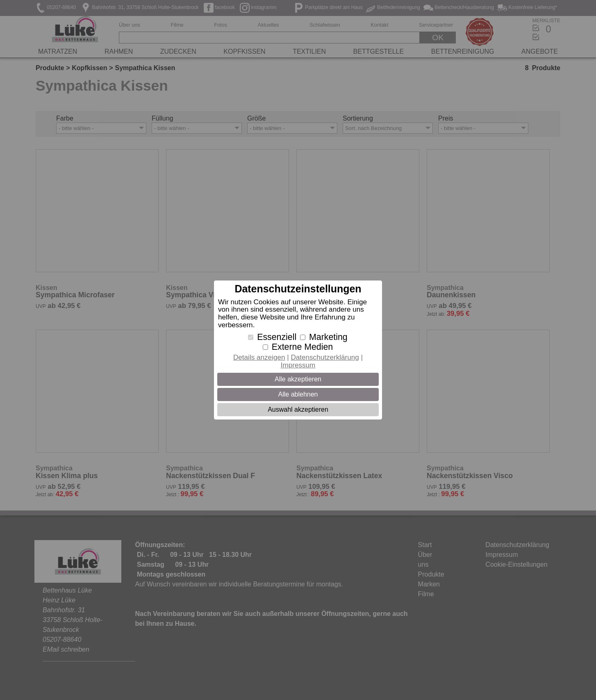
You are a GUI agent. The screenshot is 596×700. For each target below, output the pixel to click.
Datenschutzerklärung (325, 357)
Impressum (298, 365)
